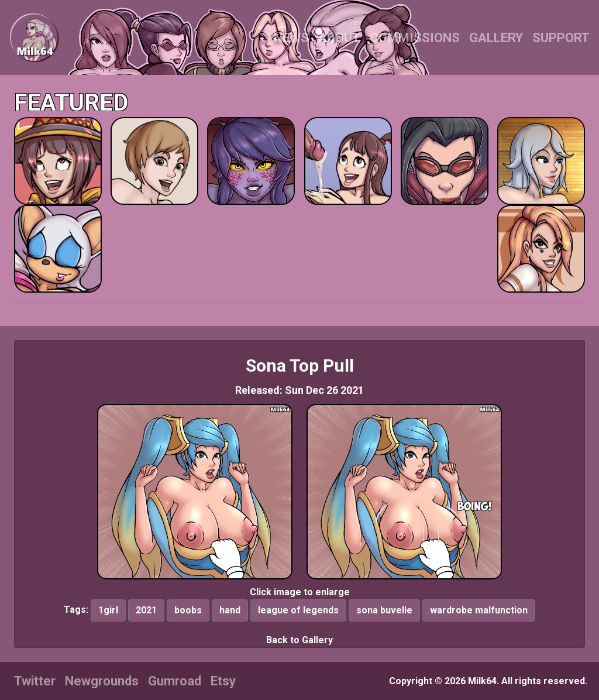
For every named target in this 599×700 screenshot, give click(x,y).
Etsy (223, 681)
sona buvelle (384, 610)
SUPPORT (561, 38)
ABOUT (339, 38)
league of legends (298, 610)
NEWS (291, 38)
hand (230, 610)
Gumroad (175, 681)
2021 (146, 610)
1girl (108, 610)
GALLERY (496, 38)
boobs (188, 610)
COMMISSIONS (415, 38)
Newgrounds (102, 681)
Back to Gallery (299, 640)
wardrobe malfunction (479, 610)
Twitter (35, 681)
